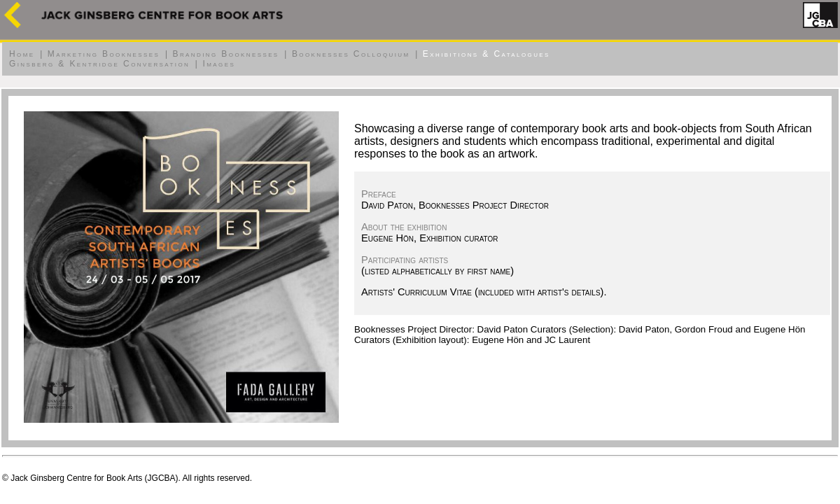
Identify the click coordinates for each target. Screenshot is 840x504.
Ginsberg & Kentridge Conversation (99, 64)
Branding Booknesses (226, 54)
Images (219, 64)
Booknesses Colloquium (351, 54)
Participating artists (405, 260)
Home (22, 54)
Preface (379, 194)
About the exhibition (404, 227)
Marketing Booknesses (104, 54)
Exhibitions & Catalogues (486, 54)
